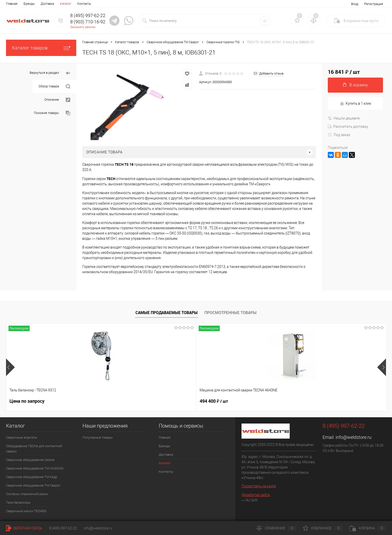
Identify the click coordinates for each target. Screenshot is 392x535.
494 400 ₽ (100, 401)
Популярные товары (98, 437)
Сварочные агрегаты (22, 437)
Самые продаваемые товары (167, 313)
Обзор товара (54, 86)
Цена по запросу (27, 401)
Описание (57, 100)
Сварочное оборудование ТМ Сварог (33, 485)
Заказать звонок (83, 27)
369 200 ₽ (176, 401)
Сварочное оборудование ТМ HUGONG (35, 468)
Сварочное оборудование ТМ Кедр (32, 477)
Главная (12, 4)
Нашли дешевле (344, 118)
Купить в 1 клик (356, 104)
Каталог (66, 4)
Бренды (29, 4)
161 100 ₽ (252, 401)
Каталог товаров (41, 48)
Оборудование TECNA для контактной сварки (34, 449)
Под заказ (339, 135)
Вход (355, 4)
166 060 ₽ (328, 401)
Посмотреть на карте (259, 486)
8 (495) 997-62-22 (63, 528)
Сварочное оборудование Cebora (30, 460)
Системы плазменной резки (27, 494)
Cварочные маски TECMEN (26, 511)
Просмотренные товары (230, 313)
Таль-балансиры (18, 502)
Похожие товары (52, 113)
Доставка (47, 4)
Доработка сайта (256, 495)
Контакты (84, 4)
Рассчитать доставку (348, 127)
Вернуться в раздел (50, 73)
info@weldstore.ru (354, 437)
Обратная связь (24, 528)
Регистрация (374, 4)
